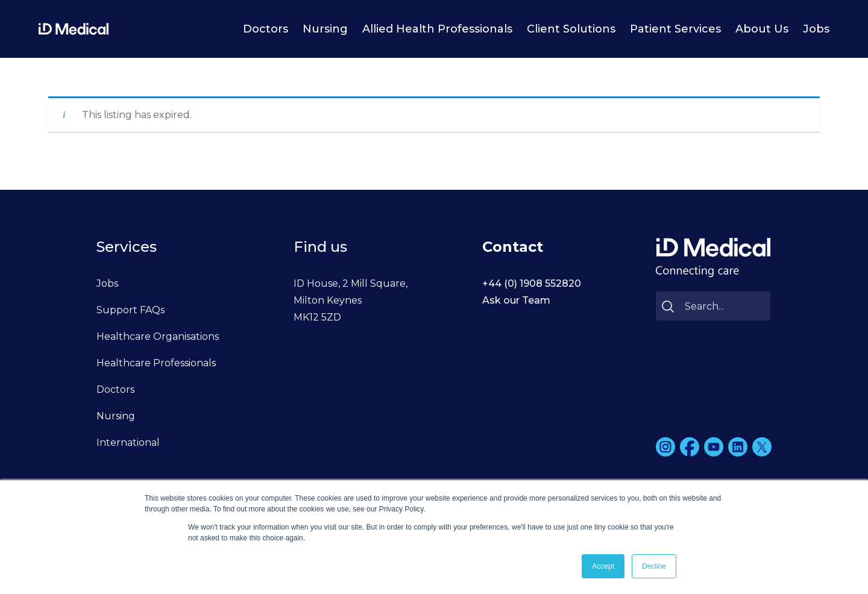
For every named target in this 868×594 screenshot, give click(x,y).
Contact (513, 247)
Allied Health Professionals (437, 29)
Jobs (816, 29)
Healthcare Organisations (158, 336)
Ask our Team (516, 300)
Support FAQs (131, 310)
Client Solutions (571, 29)
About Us (762, 29)
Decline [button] (654, 566)
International (128, 442)
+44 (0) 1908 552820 (532, 283)
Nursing (325, 29)
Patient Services (675, 29)
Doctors (266, 29)
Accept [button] (603, 566)
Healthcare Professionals (156, 363)
